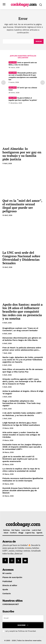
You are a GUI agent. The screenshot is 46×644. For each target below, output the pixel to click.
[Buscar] (39, 41)
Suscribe (23, 625)
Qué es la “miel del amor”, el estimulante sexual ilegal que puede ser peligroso (22, 206)
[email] (23, 618)
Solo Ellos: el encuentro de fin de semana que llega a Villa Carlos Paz (23, 370)
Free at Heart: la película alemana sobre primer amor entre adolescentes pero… (22, 349)
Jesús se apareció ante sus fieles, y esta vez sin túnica (23, 64)
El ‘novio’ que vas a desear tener (23, 89)
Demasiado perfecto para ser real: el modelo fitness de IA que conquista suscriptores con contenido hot (23, 76)
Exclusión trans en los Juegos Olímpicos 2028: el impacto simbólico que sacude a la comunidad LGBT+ (22, 447)
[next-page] (43, 83)
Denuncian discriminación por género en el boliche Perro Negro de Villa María (22, 339)
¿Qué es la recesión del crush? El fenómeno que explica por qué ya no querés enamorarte (20, 459)
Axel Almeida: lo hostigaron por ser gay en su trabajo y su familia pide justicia (22, 154)
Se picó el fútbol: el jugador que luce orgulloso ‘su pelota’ (23, 99)
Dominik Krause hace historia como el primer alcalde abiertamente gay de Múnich (21, 490)
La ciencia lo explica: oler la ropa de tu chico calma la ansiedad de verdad (21, 470)
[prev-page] (3, 83)
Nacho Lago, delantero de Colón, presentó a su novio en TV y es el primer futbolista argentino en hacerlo (23, 360)
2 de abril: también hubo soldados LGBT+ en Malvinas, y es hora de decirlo (22, 414)
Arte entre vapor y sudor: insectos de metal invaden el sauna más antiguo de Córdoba (21, 435)
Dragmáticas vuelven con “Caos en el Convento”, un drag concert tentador (20, 329)
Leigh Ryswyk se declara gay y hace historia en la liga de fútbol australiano (21, 424)
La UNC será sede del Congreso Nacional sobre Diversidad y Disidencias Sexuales (21, 258)
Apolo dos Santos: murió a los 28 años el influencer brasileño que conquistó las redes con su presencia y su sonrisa (23, 311)
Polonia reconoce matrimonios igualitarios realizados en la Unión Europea (23, 479)
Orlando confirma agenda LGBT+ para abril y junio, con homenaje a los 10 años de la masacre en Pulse (22, 381)
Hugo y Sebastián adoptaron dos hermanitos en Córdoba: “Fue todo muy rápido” (21, 403)
